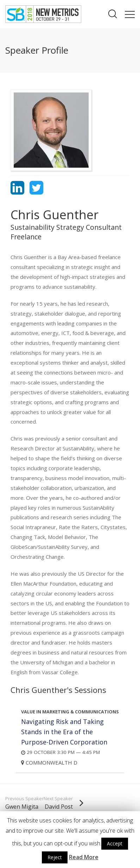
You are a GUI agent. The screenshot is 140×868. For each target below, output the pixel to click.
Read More (84, 857)
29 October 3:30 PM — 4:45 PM (61, 753)
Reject (55, 857)
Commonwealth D (49, 762)
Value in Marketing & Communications (70, 712)
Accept (115, 843)
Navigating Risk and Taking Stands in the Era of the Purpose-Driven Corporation (64, 732)
